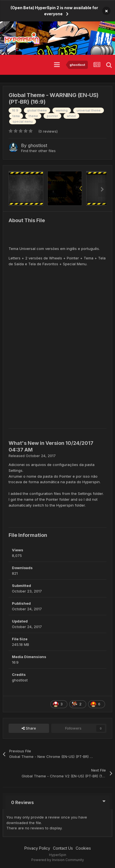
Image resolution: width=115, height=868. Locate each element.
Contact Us (63, 848)
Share (29, 728)
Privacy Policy (37, 848)
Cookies (83, 848)
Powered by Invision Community (58, 860)
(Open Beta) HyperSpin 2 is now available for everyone (54, 11)
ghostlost (38, 145)
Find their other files (38, 151)
